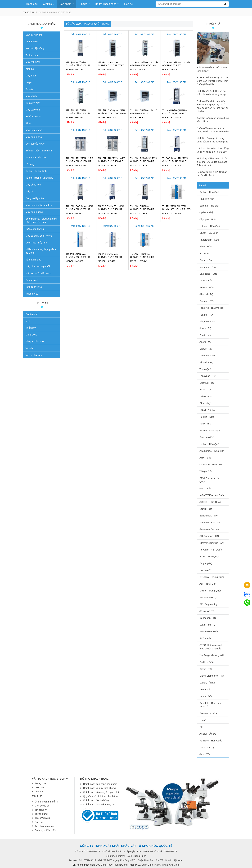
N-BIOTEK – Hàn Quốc (212, 495)
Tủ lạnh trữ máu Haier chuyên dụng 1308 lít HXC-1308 (112, 161)
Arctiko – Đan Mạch (210, 430)
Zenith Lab (205, 335)
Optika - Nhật (207, 212)
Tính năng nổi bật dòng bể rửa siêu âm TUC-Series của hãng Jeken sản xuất (212, 162)
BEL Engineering (208, 604)
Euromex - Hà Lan (209, 206)
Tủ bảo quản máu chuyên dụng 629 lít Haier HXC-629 (78, 257)
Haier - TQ (205, 390)
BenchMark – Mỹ (209, 516)
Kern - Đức (205, 689)
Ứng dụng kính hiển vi (47, 802)
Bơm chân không (35, 229)
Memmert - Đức (208, 267)
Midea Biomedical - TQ (212, 676)
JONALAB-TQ (207, 611)
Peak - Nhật (206, 424)
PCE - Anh (205, 638)
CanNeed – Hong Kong (212, 465)
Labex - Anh (206, 396)
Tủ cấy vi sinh (33, 103)
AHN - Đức (205, 458)
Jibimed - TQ (206, 294)
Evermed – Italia (208, 713)
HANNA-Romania (209, 631)
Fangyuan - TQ (208, 376)
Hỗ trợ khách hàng (107, 4)
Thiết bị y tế (32, 294)
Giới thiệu (49, 4)
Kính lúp (30, 69)
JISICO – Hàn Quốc (210, 502)
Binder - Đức (206, 260)
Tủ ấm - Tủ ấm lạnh (36, 171)
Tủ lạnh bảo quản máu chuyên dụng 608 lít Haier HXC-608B (176, 113)
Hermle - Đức (207, 417)
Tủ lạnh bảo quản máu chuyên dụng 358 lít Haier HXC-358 (79, 209)
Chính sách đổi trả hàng (96, 800)
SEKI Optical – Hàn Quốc (210, 480)
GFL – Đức (205, 488)
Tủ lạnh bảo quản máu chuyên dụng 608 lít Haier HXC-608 (144, 161)
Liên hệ (128, 4)
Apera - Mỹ (205, 342)
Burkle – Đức (207, 662)
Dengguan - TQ (208, 618)
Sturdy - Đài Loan (209, 233)
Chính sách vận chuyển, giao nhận (102, 792)
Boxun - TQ (206, 669)
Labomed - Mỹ (207, 355)
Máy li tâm (31, 76)
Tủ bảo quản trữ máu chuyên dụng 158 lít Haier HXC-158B (111, 209)
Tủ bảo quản (32, 55)
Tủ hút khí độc (33, 260)
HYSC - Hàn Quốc (209, 557)
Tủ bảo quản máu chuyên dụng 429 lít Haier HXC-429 (110, 257)
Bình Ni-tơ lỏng (34, 287)
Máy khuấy (31, 96)
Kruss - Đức (206, 280)
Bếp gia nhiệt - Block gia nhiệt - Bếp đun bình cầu (41, 220)
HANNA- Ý (205, 570)
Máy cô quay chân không (39, 236)
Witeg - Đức (206, 471)
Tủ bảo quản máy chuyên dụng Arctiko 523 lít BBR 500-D (111, 65)
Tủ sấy (29, 89)
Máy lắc (30, 191)
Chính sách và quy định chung (99, 788)
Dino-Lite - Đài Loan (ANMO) (210, 705)
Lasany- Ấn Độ (207, 683)
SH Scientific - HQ (209, 536)
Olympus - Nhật (208, 219)
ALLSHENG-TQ (208, 597)
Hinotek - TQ (206, 362)
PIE (201, 727)
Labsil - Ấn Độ (207, 410)
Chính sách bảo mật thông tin (99, 804)
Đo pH (29, 82)
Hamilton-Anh (207, 199)
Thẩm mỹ (31, 328)
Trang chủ (32, 4)
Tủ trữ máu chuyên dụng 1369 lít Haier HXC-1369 (177, 209)
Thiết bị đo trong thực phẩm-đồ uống (41, 251)
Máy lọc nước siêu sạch (38, 273)
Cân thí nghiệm (34, 35)
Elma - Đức (206, 246)
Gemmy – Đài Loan (210, 529)
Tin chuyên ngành (44, 826)
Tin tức (84, 4)
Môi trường (31, 335)
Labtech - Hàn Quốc (210, 226)
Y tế (28, 321)
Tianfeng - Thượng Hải (212, 655)
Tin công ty (41, 810)
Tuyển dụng (41, 814)
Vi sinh (29, 348)
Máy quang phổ (34, 130)
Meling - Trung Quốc (210, 591)
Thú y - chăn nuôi (35, 341)
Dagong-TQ (206, 563)
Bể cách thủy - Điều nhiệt (39, 151)
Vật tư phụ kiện (34, 355)
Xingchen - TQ (207, 321)
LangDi (203, 720)
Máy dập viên (33, 110)
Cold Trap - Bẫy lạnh (36, 243)
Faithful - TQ (206, 315)
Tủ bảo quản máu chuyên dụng (88, 24)
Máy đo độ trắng (34, 212)
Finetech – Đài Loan (210, 522)
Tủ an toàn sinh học (36, 157)
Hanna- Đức (206, 696)
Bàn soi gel (32, 280)
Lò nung (30, 164)
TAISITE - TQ (207, 747)
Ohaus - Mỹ (206, 349)
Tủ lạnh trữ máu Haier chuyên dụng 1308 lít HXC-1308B (79, 161)
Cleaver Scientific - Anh (212, 543)
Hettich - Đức (207, 287)
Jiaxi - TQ (205, 754)
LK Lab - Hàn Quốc (210, 444)
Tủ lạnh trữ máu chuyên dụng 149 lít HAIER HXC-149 (142, 257)
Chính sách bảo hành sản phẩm (100, 784)
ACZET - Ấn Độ (208, 734)
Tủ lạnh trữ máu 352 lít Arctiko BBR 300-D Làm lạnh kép (144, 65)
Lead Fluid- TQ (207, 625)
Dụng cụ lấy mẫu (35, 198)
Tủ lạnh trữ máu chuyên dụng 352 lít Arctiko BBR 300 (78, 113)
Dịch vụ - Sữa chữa (45, 830)
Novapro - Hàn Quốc (211, 550)
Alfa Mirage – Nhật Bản (212, 451)
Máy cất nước (33, 62)
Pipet (28, 123)
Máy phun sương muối (38, 266)
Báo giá (39, 822)
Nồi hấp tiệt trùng (35, 48)
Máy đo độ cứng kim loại (39, 205)
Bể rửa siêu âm (34, 117)
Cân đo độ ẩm (43, 806)
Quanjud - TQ (207, 383)
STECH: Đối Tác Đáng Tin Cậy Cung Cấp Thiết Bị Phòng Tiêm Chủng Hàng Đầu (212, 81)
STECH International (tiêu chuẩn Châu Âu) (211, 647)
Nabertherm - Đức (209, 240)
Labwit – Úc (206, 509)
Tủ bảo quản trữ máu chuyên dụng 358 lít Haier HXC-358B (175, 161)
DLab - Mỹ (205, 403)
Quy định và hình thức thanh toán (101, 796)
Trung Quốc (206, 369)
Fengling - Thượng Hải (212, 308)
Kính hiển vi (32, 42)
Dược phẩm (32, 314)
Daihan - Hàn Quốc (210, 192)
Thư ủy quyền (42, 818)
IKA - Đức (205, 253)
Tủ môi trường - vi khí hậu (39, 178)
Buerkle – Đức (207, 437)
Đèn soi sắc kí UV (35, 144)
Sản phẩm (67, 4)
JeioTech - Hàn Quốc (211, 741)
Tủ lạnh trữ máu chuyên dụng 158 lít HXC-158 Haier (78, 65)
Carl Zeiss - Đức (208, 274)
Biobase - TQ (207, 301)
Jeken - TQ (205, 328)
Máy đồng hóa (33, 185)
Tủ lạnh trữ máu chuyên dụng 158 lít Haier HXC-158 (142, 209)
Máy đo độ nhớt (34, 137)
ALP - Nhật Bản (208, 584)
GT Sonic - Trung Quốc (212, 577)
